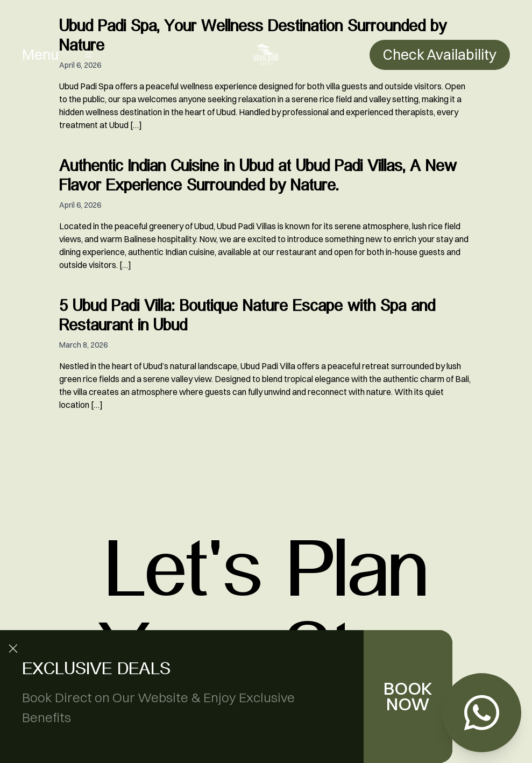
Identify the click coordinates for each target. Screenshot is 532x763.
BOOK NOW (408, 697)
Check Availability (440, 55)
